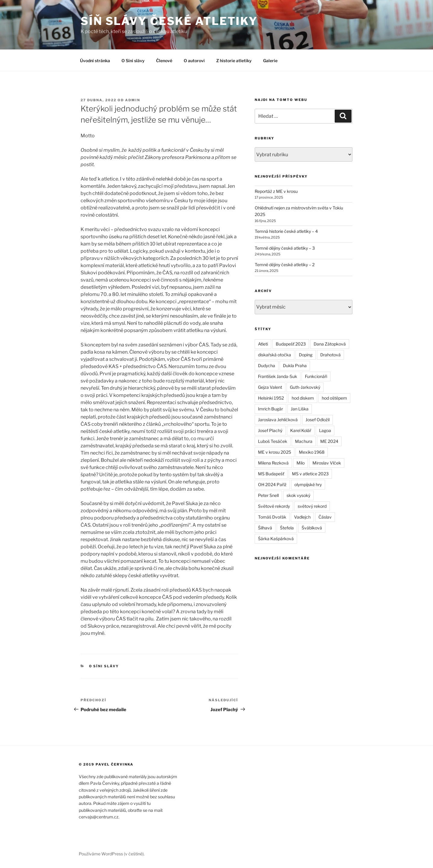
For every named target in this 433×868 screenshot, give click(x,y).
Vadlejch (302, 517)
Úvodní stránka (95, 61)
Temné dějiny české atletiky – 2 (285, 265)
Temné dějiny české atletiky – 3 (285, 248)
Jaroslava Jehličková (278, 420)
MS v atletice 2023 (310, 474)
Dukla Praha (295, 365)
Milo (301, 463)
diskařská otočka (275, 355)
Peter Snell (268, 495)
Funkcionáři (316, 376)
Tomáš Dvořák (272, 517)
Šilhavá (265, 528)
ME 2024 (329, 441)
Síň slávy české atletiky (169, 21)
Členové (164, 61)
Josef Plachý (270, 430)
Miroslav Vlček (327, 463)
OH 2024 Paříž (272, 484)
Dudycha (267, 365)
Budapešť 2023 (291, 344)
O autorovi (194, 61)
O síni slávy (104, 666)
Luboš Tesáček (273, 441)
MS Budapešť (271, 474)
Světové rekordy (274, 506)
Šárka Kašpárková (276, 539)
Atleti (263, 344)
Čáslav (325, 517)
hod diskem (303, 398)
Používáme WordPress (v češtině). (112, 854)
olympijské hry (308, 484)
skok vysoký (298, 495)
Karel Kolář (301, 430)
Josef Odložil (318, 420)
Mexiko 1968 (312, 452)
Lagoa (325, 430)
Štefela (287, 528)
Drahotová (330, 355)
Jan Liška (300, 409)
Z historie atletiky (234, 61)
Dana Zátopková (330, 344)
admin (133, 100)
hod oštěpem (334, 398)
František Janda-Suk (278, 376)
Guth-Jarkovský (305, 387)
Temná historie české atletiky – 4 (286, 231)
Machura (304, 441)
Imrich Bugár (270, 409)
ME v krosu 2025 (275, 452)
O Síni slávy (133, 61)
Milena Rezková (273, 463)
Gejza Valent (270, 387)
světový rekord (312, 506)
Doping (306, 355)
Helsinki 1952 (271, 398)
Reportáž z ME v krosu (276, 191)
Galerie (270, 61)
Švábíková (312, 528)
